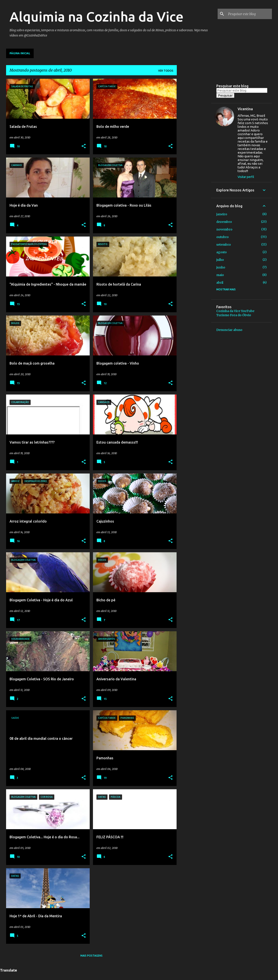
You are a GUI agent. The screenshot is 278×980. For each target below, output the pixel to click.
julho (220, 260)
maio (220, 275)
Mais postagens (91, 956)
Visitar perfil (246, 177)
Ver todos (166, 71)
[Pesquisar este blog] (249, 14)
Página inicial (20, 53)
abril (220, 283)
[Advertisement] (194, 144)
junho (221, 267)
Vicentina (245, 109)
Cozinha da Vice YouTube (235, 311)
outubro (223, 237)
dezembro (224, 222)
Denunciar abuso (229, 330)
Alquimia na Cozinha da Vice (97, 16)
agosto (222, 252)
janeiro (222, 214)
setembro (224, 245)
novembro (224, 229)
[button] (84, 146)
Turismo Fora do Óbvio (234, 315)
